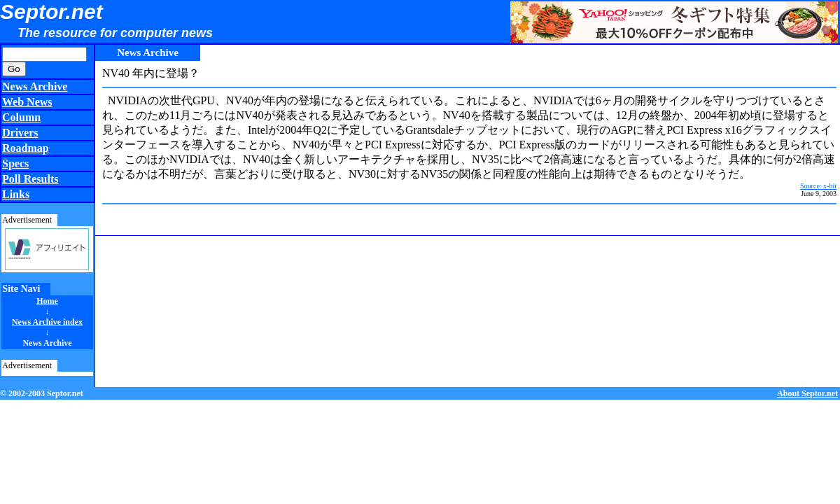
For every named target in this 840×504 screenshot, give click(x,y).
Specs (15, 163)
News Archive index (47, 322)
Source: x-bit (818, 186)
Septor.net (51, 12)
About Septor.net (807, 393)
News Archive (35, 86)
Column (21, 117)
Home (47, 301)
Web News (27, 102)
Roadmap (26, 148)
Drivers (20, 133)
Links (16, 194)
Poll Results (30, 179)
